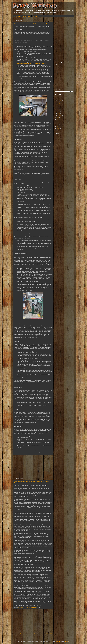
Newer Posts (18, 633)
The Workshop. (36, 16)
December (60, 100)
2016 (58, 125)
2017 (58, 123)
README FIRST (18, 16)
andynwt (58, 641)
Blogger (67, 641)
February (60, 115)
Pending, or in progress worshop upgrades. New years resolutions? (30, 24)
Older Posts (49, 633)
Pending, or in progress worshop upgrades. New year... (64, 102)
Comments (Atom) (23, 636)
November (60, 108)
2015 (58, 127)
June (59, 110)
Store (42, 16)
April (59, 112)
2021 (58, 99)
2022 (58, 97)
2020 (58, 118)
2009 (58, 130)
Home (25, 16)
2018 (58, 121)
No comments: (34, 453)
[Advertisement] (33, 466)
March (59, 114)
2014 (58, 128)
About (29, 16)
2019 (58, 119)
